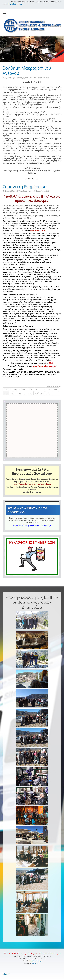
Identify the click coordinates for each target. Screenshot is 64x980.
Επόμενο (39, 393)
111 (55, 389)
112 (6, 393)
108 (38, 389)
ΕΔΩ (51, 363)
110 (49, 389)
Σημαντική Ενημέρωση (25, 187)
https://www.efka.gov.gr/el (45, 366)
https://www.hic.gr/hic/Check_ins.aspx (32, 526)
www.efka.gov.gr (38, 230)
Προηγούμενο (20, 389)
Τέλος (49, 393)
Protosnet (36, 963)
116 (30, 393)
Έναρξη (8, 389)
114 (19, 393)
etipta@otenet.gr (15, 4)
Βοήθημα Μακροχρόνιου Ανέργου (27, 71)
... (43, 389)
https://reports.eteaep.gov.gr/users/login (32, 484)
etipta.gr (6, 974)
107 (31, 389)
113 (12, 393)
